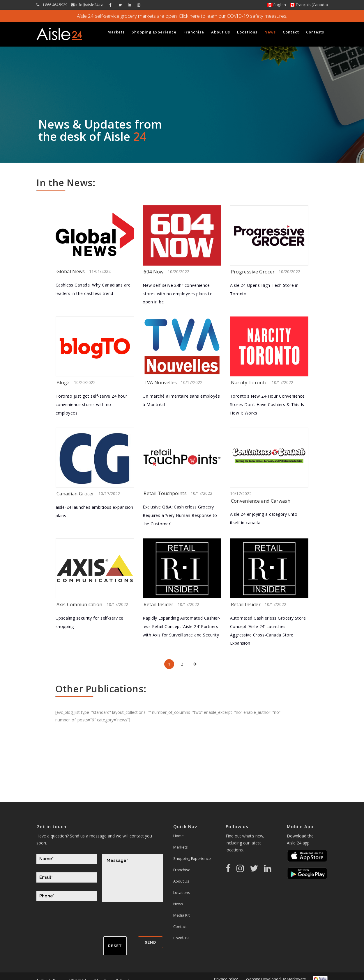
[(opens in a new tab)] (95, 235)
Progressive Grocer (253, 272)
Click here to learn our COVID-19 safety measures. (232, 16)
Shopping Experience (192, 858)
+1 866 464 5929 (54, 5)
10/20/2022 (179, 272)
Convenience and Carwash (261, 501)
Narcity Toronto (249, 383)
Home (179, 836)
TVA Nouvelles (160, 383)
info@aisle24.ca (89, 5)
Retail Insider (158, 604)
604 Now (153, 272)
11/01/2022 (100, 271)
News (178, 904)
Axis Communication (79, 604)
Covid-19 (181, 938)
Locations (182, 892)
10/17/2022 (192, 382)
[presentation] (81, 922)
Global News (71, 271)
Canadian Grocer (75, 494)
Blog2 (63, 383)
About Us (181, 881)
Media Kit (181, 915)
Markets (181, 847)
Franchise (182, 870)
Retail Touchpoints (165, 493)
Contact (180, 926)
